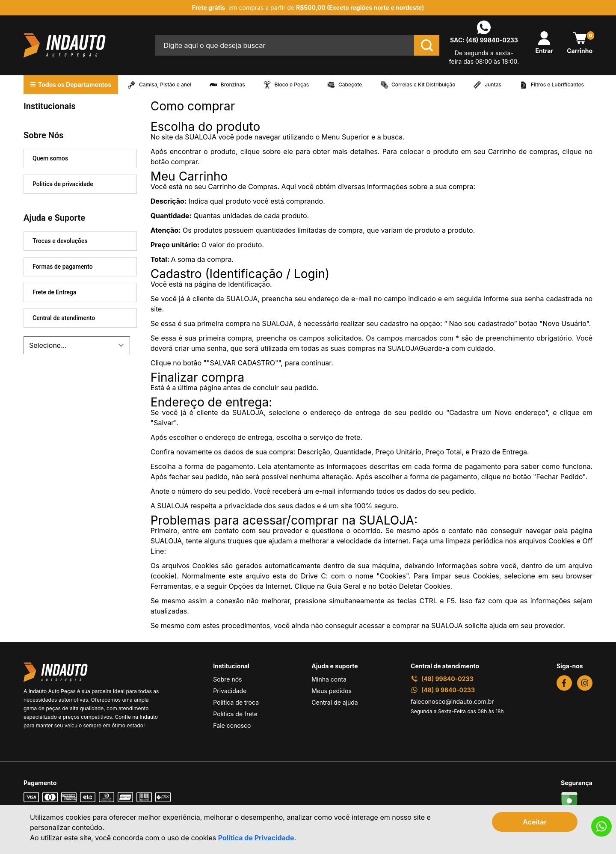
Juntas (493, 85)
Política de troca (236, 702)
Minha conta (329, 679)
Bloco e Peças (292, 85)
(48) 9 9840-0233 (443, 690)
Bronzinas (233, 85)
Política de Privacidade (256, 838)
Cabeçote (350, 85)
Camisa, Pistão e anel (165, 85)
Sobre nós (227, 679)
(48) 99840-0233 (492, 40)
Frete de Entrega (55, 292)
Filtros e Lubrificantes (557, 85)
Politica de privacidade (63, 184)
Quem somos (50, 158)
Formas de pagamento (63, 267)
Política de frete (235, 714)
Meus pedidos (331, 691)
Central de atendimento (64, 318)
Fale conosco (232, 725)
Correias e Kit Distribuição (423, 85)
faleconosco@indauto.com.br (452, 701)
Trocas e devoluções (60, 241)
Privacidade (230, 691)
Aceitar (535, 822)
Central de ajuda (335, 702)
